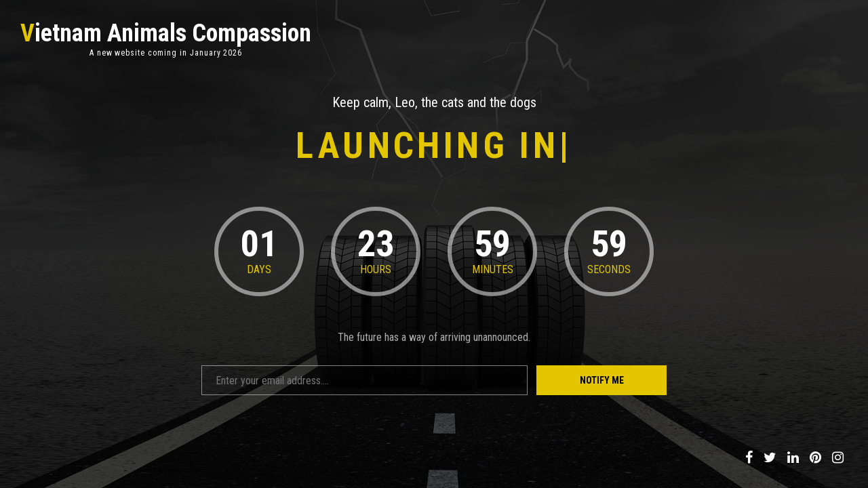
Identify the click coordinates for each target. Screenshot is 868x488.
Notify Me (602, 380)
